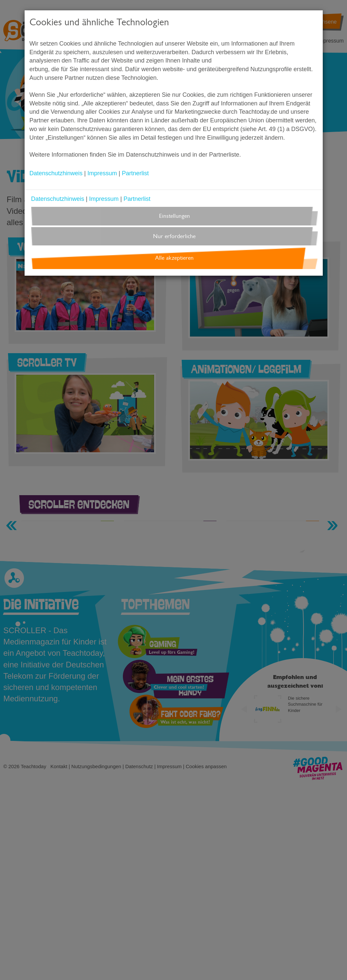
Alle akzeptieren (174, 258)
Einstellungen (174, 216)
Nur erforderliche (174, 236)
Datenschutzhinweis (56, 173)
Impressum (102, 173)
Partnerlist (135, 173)
